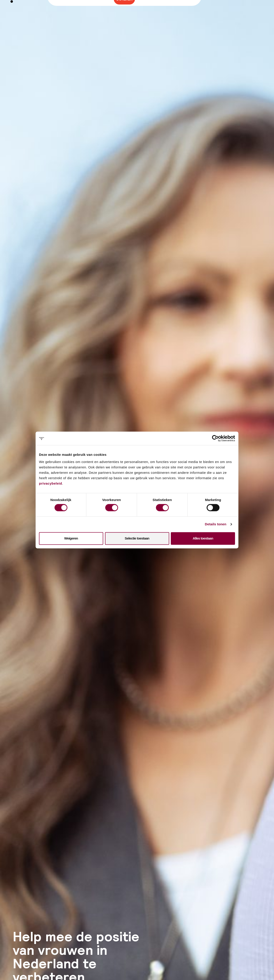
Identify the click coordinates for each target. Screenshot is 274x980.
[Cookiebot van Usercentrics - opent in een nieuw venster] (215, 438)
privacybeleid (50, 483)
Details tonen (216, 524)
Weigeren (71, 538)
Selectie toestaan (137, 538)
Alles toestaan (203, 538)
